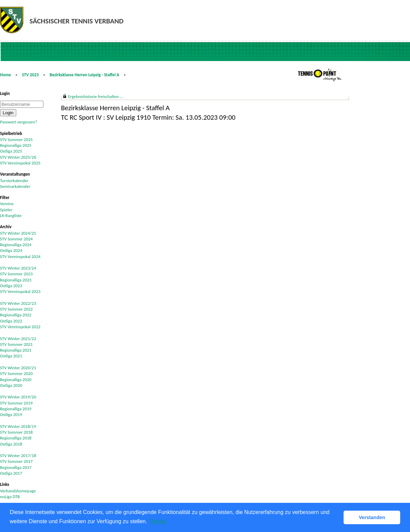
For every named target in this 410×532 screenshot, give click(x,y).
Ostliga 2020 (11, 385)
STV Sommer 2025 (16, 140)
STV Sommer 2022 (16, 309)
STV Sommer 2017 (16, 461)
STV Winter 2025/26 (18, 157)
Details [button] (158, 521)
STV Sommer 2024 (16, 239)
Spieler (6, 210)
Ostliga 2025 (11, 151)
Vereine (7, 204)
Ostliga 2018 (11, 444)
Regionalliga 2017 (16, 467)
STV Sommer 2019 (16, 403)
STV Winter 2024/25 (18, 233)
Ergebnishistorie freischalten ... (96, 96)
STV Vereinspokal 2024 (20, 257)
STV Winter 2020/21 (18, 368)
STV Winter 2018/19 (18, 426)
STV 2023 (30, 75)
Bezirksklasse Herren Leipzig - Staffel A (84, 75)
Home (5, 75)
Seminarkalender (15, 186)
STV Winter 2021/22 (18, 339)
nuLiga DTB (10, 497)
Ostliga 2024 (11, 250)
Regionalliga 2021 (16, 350)
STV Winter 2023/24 (18, 268)
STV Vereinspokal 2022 (20, 327)
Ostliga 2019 (11, 415)
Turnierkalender (14, 181)
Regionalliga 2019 (16, 409)
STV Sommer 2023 (16, 274)
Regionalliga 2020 (16, 380)
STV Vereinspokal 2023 (20, 291)
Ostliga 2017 (11, 473)
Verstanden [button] (372, 517)
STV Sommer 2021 (16, 344)
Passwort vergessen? (18, 122)
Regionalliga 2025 (16, 145)
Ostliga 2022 (11, 321)
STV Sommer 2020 (16, 373)
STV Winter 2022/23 (18, 303)
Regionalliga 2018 (16, 438)
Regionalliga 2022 (16, 315)
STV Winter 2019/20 (18, 397)
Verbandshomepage (18, 491)
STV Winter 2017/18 (18, 456)
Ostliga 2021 (11, 356)
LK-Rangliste (11, 215)
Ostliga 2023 (11, 286)
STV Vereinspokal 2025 (20, 163)
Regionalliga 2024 (16, 245)
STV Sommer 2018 (16, 432)
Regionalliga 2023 (16, 280)
